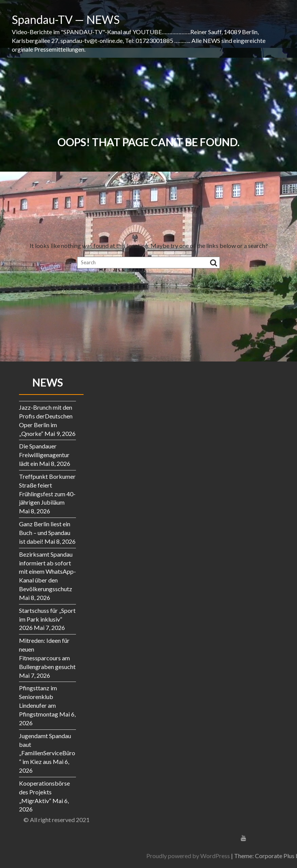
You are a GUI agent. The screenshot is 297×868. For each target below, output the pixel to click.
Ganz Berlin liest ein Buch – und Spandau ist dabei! (45, 533)
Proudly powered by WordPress (246, 856)
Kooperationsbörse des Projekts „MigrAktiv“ (44, 792)
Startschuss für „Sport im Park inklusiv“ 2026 (47, 619)
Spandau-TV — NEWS (66, 19)
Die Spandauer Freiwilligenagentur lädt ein (44, 455)
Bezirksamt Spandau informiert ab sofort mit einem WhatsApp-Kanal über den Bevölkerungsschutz (47, 571)
